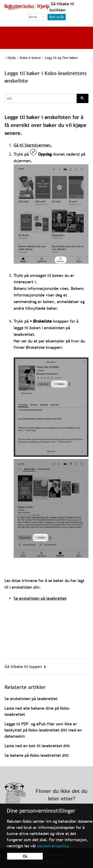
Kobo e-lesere (30, 58)
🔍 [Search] (83, 98)
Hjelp (12, 58)
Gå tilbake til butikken (62, 7)
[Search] (40, 98)
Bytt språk (57, 17)
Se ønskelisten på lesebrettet (40, 598)
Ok (25, 856)
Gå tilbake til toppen (25, 667)
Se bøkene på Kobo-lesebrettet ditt (37, 755)
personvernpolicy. (54, 846)
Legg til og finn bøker (61, 58)
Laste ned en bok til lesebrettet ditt (37, 746)
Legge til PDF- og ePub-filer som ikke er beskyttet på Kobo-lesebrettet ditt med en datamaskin (43, 730)
